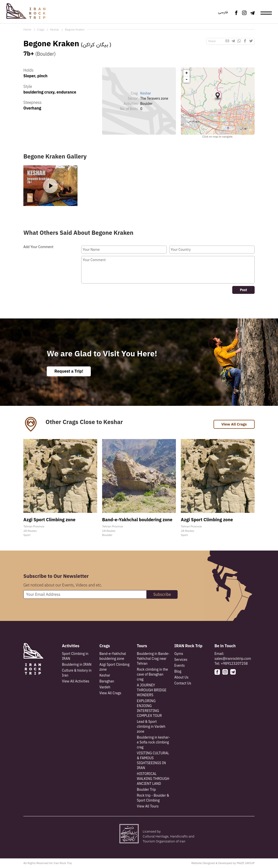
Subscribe (162, 595)
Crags (41, 29)
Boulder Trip (146, 790)
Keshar (55, 29)
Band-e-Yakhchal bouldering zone (113, 657)
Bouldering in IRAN (77, 665)
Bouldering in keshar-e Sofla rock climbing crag (153, 743)
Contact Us (183, 684)
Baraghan (107, 682)
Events (180, 666)
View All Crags (233, 425)
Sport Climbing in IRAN (75, 657)
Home (27, 29)
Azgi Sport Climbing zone (115, 667)
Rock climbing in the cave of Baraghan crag (152, 675)
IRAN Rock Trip (188, 646)
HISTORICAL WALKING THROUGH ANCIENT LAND (153, 779)
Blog (178, 672)
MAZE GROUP (246, 863)
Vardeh (105, 688)
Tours (142, 646)
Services (181, 660)
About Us (181, 678)
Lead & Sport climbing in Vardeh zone (151, 727)
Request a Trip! (70, 371)
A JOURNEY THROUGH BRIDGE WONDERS (152, 691)
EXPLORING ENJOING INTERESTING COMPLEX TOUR (149, 709)
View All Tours (148, 807)
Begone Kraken (75, 29)
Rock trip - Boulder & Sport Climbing (153, 798)
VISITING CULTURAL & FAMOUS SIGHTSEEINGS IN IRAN (153, 761)
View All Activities (76, 682)
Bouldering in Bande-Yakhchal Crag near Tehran (153, 659)
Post (243, 290)
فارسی (222, 13)
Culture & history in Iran (77, 673)
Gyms (179, 654)
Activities (71, 646)
